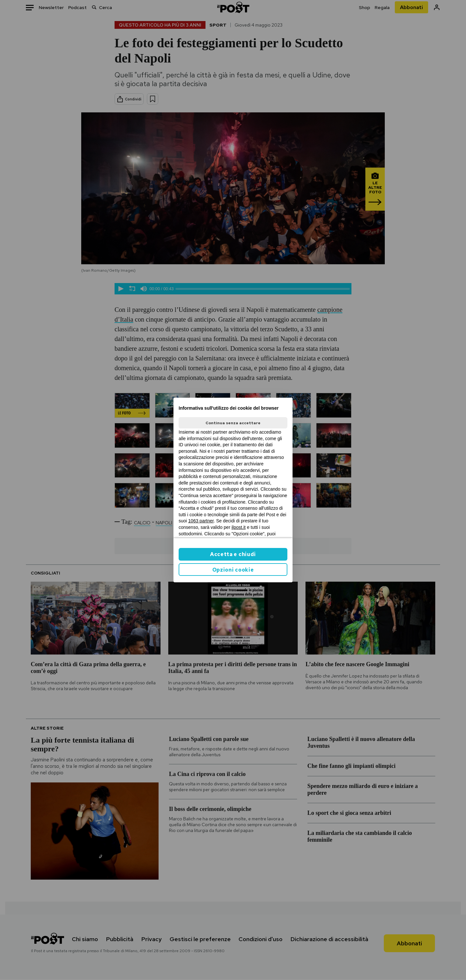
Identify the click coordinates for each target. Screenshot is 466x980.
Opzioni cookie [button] (233, 570)
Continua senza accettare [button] (233, 423)
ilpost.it (239, 527)
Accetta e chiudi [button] (233, 554)
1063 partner (201, 521)
